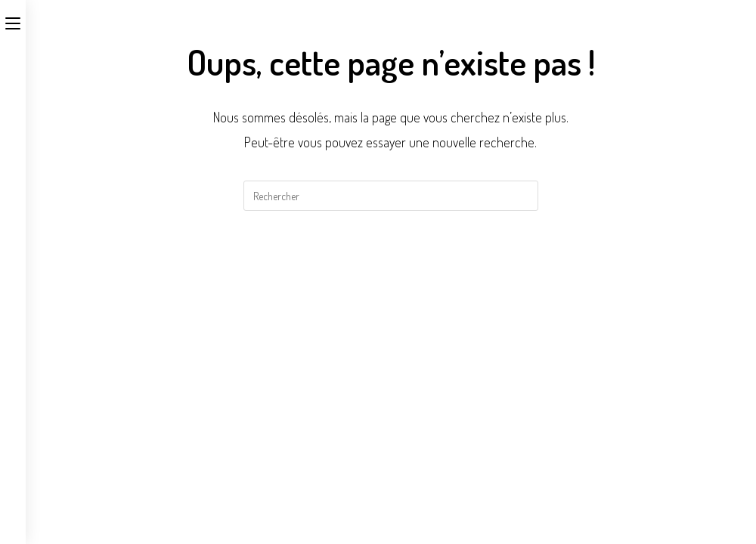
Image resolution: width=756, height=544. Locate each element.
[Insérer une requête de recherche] (391, 196)
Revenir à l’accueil (391, 271)
